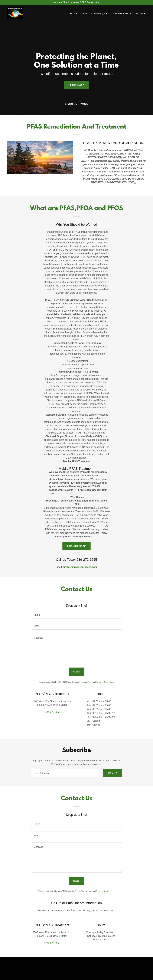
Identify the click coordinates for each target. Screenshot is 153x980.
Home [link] (74, 14)
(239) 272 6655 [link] (52, 712)
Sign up (112, 773)
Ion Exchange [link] (122, 14)
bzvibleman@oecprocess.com (80, 567)
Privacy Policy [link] (87, 682)
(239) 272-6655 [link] (76, 104)
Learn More (76, 85)
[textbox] (76, 615)
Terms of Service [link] (103, 682)
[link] (15, 13)
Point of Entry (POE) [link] (95, 14)
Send (77, 672)
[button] (141, 14)
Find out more (77, 546)
